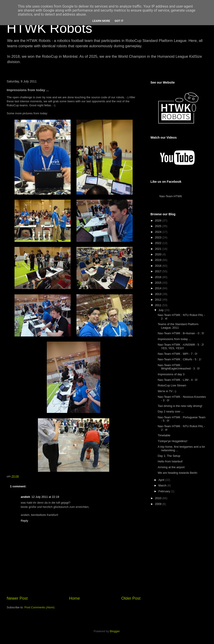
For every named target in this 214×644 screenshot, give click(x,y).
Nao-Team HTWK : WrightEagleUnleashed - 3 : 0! (179, 367)
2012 (159, 300)
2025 (159, 226)
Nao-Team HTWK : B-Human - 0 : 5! (181, 333)
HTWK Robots (49, 28)
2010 (159, 498)
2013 (159, 294)
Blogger (115, 631)
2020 (159, 254)
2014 (159, 288)
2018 (159, 266)
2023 (159, 237)
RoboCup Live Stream (172, 385)
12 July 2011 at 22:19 (45, 497)
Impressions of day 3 (171, 374)
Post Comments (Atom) (40, 607)
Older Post (131, 598)
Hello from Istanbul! (170, 461)
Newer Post (17, 598)
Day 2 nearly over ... (171, 411)
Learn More (101, 21)
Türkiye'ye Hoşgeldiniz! (172, 441)
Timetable (164, 435)
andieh (25, 497)
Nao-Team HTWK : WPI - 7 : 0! (177, 354)
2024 (159, 232)
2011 (159, 305)
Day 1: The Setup (169, 456)
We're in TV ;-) (167, 391)
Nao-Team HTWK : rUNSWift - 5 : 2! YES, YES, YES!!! (181, 346)
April (162, 480)
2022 (159, 243)
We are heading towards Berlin (177, 473)
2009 (159, 504)
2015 (159, 283)
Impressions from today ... (174, 339)
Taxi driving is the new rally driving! (180, 406)
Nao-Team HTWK (171, 196)
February (165, 491)
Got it (119, 21)
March (163, 485)
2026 (159, 220)
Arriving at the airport (171, 467)
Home (75, 598)
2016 (159, 277)
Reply (24, 521)
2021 (159, 249)
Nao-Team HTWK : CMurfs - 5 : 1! (179, 359)
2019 (159, 260)
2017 (159, 271)
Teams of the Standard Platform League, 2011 (178, 326)
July (162, 310)
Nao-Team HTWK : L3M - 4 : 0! (177, 380)
